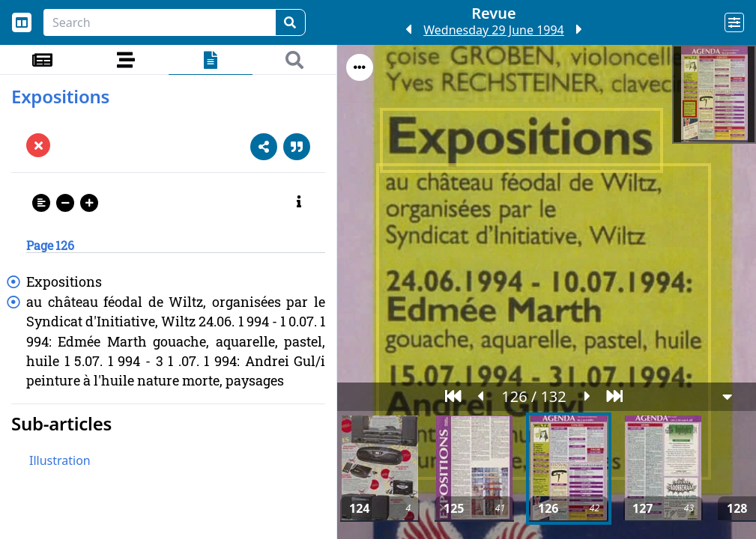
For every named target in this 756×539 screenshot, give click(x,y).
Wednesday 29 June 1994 (494, 30)
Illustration (60, 460)
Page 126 (50, 245)
